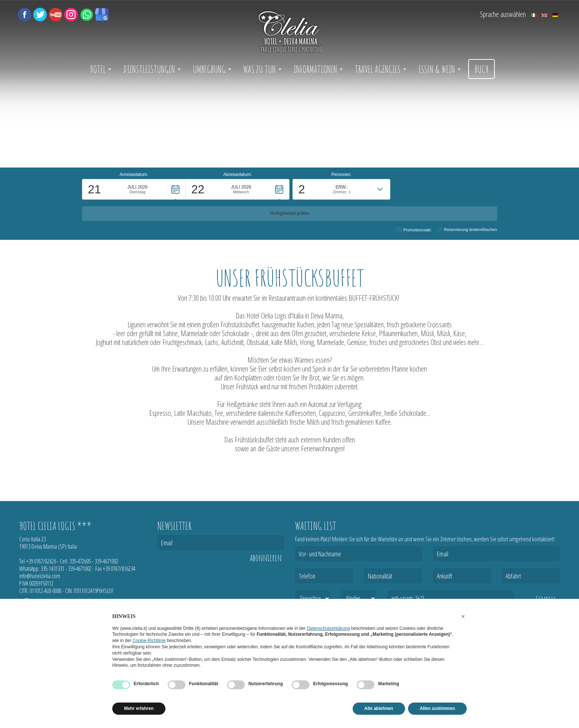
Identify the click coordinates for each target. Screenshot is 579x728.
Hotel (100, 69)
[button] (134, 211)
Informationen (318, 69)
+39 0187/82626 (41, 561)
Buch (482, 69)
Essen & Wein (439, 69)
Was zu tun (262, 69)
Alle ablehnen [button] (379, 708)
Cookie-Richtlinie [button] (149, 641)
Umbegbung (212, 69)
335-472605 (80, 561)
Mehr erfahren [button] (139, 708)
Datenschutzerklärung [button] (328, 628)
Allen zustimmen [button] (437, 708)
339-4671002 (106, 561)
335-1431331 (52, 569)
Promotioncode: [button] (413, 230)
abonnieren (266, 558)
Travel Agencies (381, 69)
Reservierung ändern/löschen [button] (467, 229)
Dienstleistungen (152, 69)
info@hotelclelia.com (40, 576)
